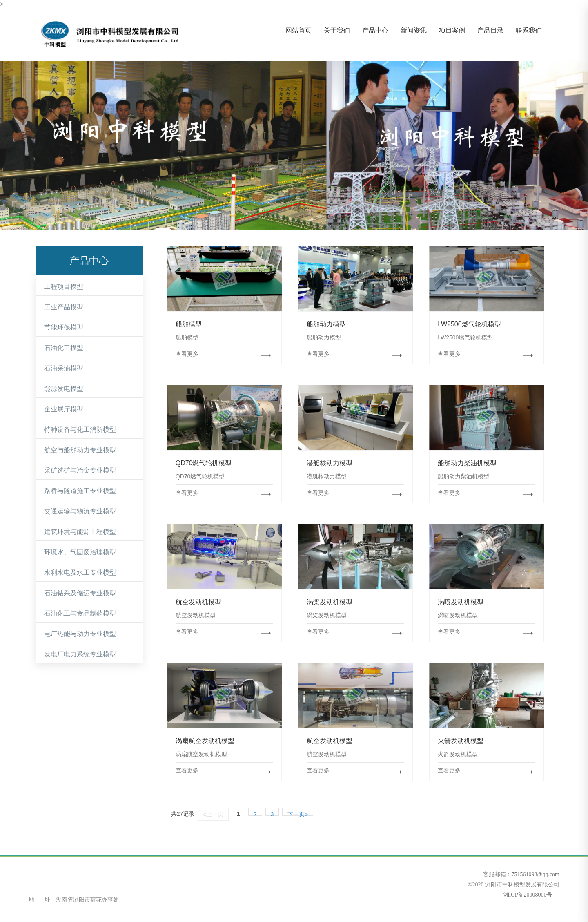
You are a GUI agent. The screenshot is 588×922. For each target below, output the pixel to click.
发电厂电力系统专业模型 (80, 654)
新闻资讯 (414, 30)
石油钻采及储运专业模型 (80, 593)
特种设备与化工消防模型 (80, 430)
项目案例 (452, 30)
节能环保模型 (64, 327)
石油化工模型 (64, 348)
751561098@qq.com (536, 874)
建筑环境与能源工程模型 (80, 532)
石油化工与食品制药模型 (80, 613)
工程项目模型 (64, 287)
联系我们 (529, 30)
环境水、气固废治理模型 (80, 552)
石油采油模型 (64, 368)
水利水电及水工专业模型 (80, 573)
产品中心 (375, 30)
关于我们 (337, 30)
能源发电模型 (64, 389)
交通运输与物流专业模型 (80, 511)
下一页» (298, 813)
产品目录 (490, 30)
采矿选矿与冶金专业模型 (80, 470)
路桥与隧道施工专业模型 (80, 491)
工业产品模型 (64, 307)
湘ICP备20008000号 (527, 895)
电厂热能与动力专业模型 (80, 634)
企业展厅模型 (64, 409)
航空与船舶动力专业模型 (80, 450)
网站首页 (298, 30)
